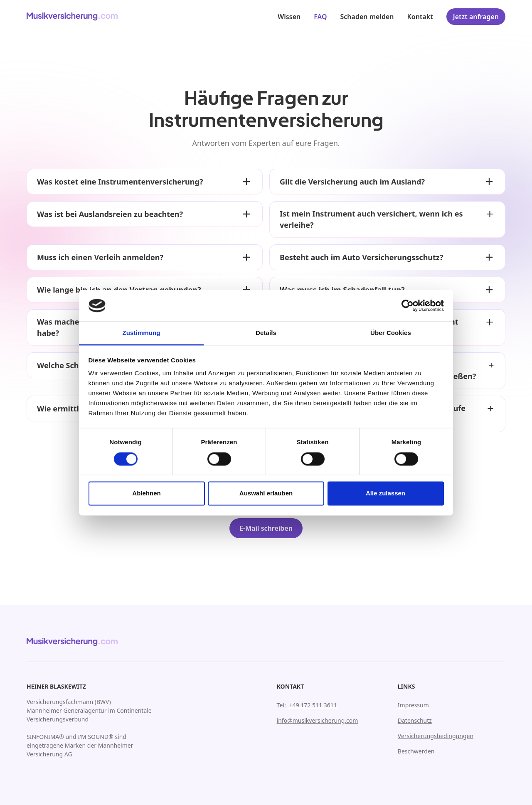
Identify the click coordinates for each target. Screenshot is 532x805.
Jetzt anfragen (476, 17)
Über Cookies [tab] (391, 333)
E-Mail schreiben (266, 528)
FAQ (320, 17)
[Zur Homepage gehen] (72, 17)
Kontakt (420, 17)
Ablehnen (146, 494)
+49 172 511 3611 (313, 705)
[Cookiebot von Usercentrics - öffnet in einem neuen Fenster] (408, 305)
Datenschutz (415, 720)
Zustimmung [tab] (142, 333)
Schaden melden (367, 17)
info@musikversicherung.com (318, 720)
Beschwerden (416, 751)
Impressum (413, 705)
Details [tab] (266, 333)
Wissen (289, 17)
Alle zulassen (385, 494)
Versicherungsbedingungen (436, 736)
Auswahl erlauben (266, 494)
